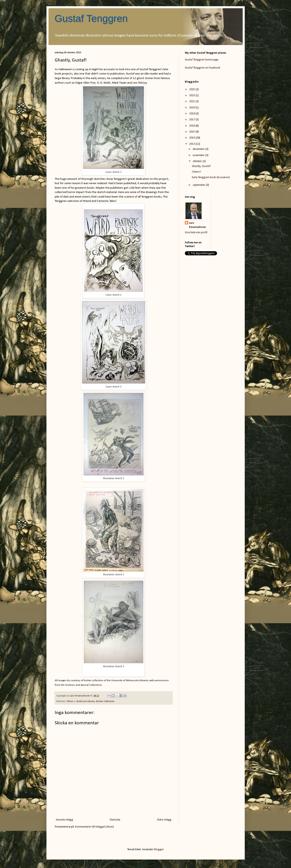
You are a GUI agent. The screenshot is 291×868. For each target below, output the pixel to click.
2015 (192, 132)
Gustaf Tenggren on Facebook (203, 68)
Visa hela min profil (196, 233)
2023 (192, 95)
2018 (192, 114)
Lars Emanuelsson (197, 225)
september (199, 185)
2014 (192, 138)
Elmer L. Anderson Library (81, 701)
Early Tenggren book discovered (211, 177)
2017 (192, 120)
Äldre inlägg (164, 820)
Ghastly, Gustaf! (201, 166)
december (199, 149)
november (199, 155)
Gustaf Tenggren (91, 18)
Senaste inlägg (64, 820)
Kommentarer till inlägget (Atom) (94, 827)
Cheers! (196, 172)
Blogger (159, 850)
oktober (198, 161)
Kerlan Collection (105, 701)
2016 (192, 126)
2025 (192, 89)
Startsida (115, 820)
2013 (192, 144)
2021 (192, 101)
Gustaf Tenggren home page (202, 60)
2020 (192, 108)
